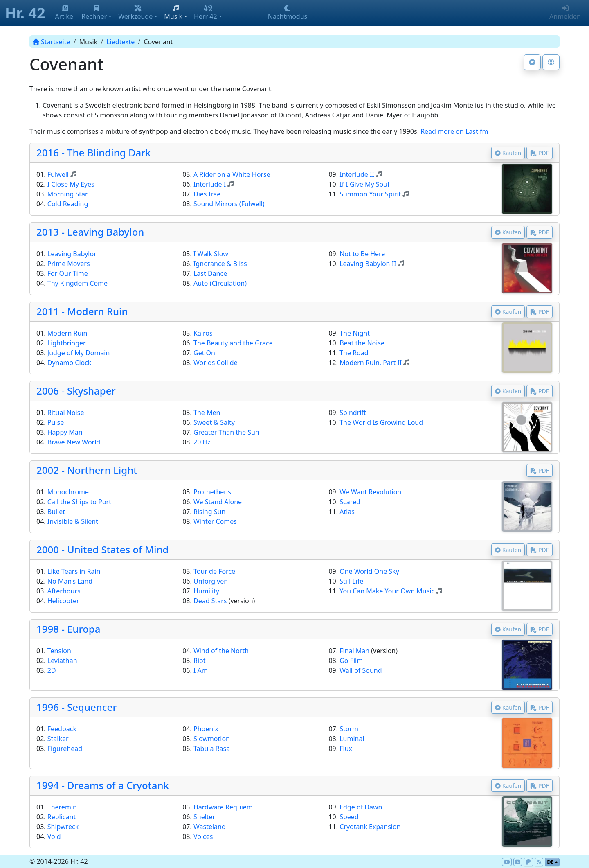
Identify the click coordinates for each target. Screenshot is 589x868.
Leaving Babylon (73, 254)
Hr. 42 (25, 13)
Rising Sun (209, 512)
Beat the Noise (362, 343)
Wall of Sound (361, 670)
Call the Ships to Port (79, 502)
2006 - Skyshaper (76, 391)
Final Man (354, 651)
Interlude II (357, 174)
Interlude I (210, 184)
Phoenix (206, 729)
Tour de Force (214, 571)
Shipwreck (63, 827)
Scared (350, 502)
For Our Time (68, 273)
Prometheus (212, 492)
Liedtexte (120, 42)
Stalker (58, 739)
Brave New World (74, 442)
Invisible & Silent (73, 521)
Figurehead (65, 749)
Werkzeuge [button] (135, 13)
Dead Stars (210, 601)
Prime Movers (69, 264)
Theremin (62, 807)
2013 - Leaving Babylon (90, 232)
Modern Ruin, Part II (371, 363)
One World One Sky (369, 571)
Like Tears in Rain (74, 571)
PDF (540, 153)
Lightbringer (67, 343)
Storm (349, 729)
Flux (346, 749)
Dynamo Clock (70, 363)
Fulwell (58, 174)
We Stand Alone (218, 502)
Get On (204, 353)
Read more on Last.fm (454, 131)
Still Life (351, 581)
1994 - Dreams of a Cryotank (103, 785)
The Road (354, 353)
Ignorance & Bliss (220, 264)
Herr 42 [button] (206, 13)
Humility (206, 591)
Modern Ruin (67, 333)
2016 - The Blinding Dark (94, 152)
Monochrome (68, 492)
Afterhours (64, 591)
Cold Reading (68, 204)
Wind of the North (221, 651)
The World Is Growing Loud (381, 422)
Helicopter (63, 601)
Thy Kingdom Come (78, 283)
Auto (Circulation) (220, 283)
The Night (355, 333)
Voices (203, 836)
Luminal (352, 739)
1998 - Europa (68, 629)
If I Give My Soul (364, 184)
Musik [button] (173, 13)
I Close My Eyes (71, 184)
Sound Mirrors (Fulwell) (229, 204)
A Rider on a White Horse (232, 174)
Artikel (65, 13)
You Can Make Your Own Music (387, 591)
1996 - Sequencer (77, 707)
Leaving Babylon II (368, 264)
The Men (207, 413)
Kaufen (508, 153)
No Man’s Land (70, 581)
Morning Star (68, 194)
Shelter (204, 817)
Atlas (347, 512)
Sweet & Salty (214, 422)
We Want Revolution (370, 492)
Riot (200, 661)
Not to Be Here (362, 254)
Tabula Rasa (212, 749)
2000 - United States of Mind (102, 549)
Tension (59, 651)
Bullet (56, 512)
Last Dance (210, 273)
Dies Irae (207, 194)
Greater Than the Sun (226, 432)
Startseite (52, 42)
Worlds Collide (216, 363)
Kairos (203, 333)
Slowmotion (212, 739)
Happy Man (65, 432)
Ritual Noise (66, 413)
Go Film (351, 661)
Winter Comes (215, 521)
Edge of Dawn (361, 807)
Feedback (62, 729)
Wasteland (210, 827)
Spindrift (353, 413)
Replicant (62, 817)
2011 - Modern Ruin (82, 311)
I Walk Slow (211, 254)
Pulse (56, 422)
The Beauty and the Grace (233, 343)
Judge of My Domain (79, 353)
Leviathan (62, 661)
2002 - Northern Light (87, 470)
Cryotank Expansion (370, 827)
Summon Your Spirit (370, 194)
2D (52, 670)
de (550, 862)
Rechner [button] (94, 13)
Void (54, 836)
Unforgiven (211, 581)
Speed (349, 817)
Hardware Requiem (223, 807)
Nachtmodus (288, 13)
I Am (201, 670)
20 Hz (202, 442)
